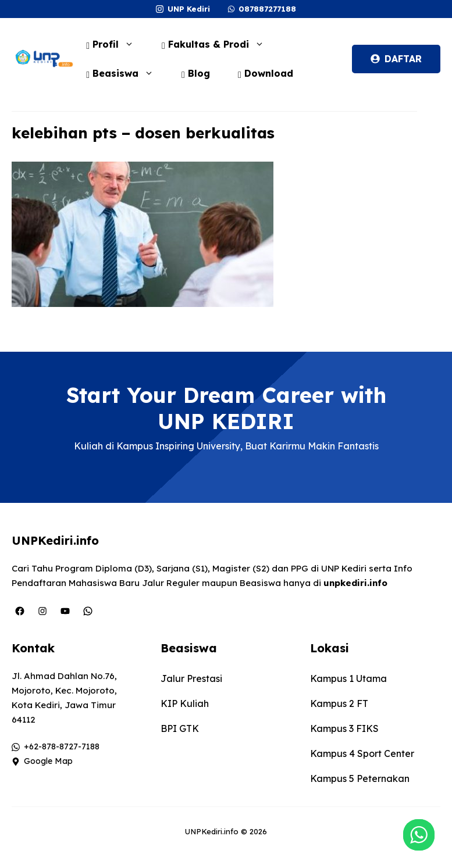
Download (266, 73)
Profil (116, 44)
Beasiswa (126, 73)
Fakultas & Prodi (219, 44)
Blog (196, 73)
